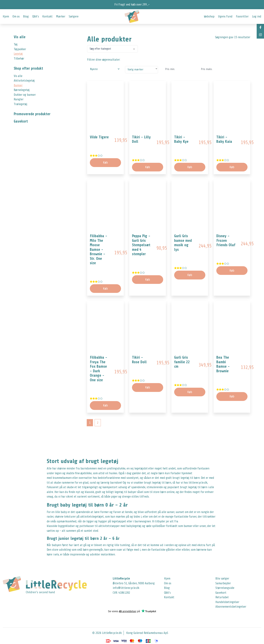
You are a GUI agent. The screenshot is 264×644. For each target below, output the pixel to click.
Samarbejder (223, 583)
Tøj (16, 44)
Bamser (18, 85)
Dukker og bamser (25, 95)
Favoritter (242, 16)
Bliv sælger (222, 578)
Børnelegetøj (22, 90)
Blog (26, 16)
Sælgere (74, 16)
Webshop (209, 16)
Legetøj (18, 54)
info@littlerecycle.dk (126, 588)
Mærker (61, 16)
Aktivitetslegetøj (24, 81)
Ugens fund (225, 16)
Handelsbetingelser (227, 602)
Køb (148, 167)
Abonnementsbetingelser (231, 607)
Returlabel (222, 597)
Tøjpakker (20, 49)
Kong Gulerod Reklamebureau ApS (147, 633)
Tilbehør (19, 59)
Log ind (257, 16)
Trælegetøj (21, 104)
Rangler (19, 99)
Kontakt (47, 16)
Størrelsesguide (225, 588)
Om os (16, 16)
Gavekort (221, 593)
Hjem (6, 16)
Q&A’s (36, 16)
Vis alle (20, 37)
